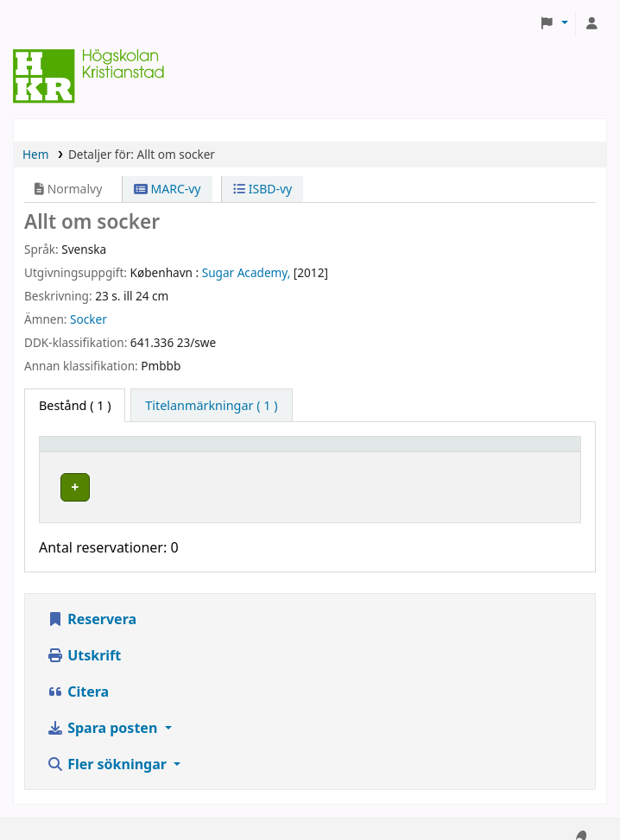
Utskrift (84, 639)
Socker (89, 319)
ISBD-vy (263, 189)
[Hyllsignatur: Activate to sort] (412, 452)
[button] (554, 23)
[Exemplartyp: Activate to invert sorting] (114, 452)
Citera (78, 675)
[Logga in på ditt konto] (592, 23)
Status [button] (511, 452)
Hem (35, 154)
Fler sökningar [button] (108, 748)
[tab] (211, 406)
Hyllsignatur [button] (385, 452)
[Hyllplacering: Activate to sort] (263, 452)
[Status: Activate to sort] (533, 452)
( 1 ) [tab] (75, 405)
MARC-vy (168, 189)
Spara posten (104, 711)
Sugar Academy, (247, 272)
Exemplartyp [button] (86, 452)
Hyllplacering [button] (235, 452)
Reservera (92, 603)
